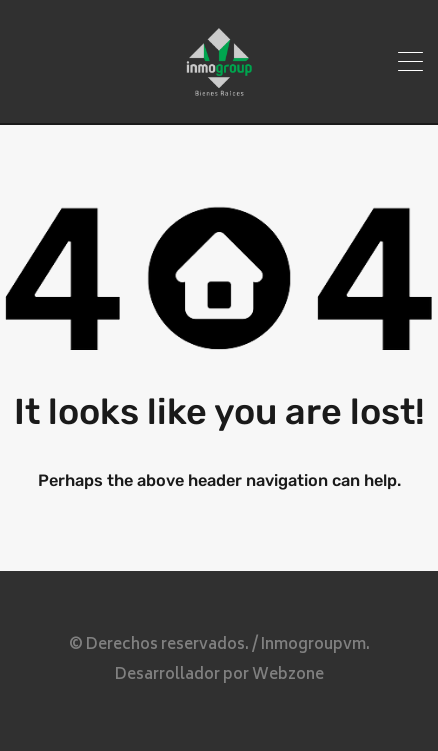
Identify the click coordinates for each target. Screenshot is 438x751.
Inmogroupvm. (315, 645)
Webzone (288, 675)
